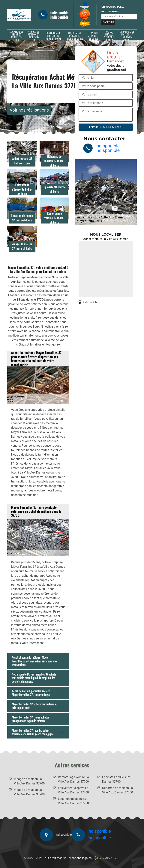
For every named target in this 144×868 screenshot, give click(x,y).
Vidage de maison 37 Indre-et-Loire (34, 36)
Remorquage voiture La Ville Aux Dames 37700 (73, 779)
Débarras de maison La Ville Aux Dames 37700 (118, 790)
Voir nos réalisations (29, 110)
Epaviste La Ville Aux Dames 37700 (116, 779)
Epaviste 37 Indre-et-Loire (93, 36)
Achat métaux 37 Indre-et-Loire (109, 36)
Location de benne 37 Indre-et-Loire (16, 36)
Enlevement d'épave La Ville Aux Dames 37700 (73, 790)
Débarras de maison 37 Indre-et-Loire (127, 36)
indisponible (60, 13)
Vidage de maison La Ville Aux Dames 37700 (29, 781)
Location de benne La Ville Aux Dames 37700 (73, 801)
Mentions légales (80, 858)
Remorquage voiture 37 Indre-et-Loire (53, 36)
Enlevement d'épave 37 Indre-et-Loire (75, 36)
